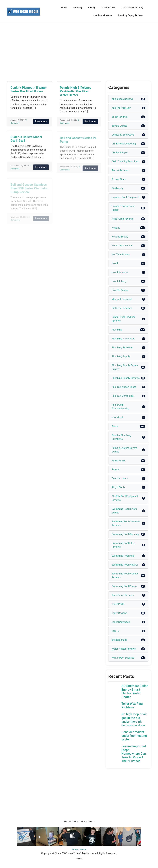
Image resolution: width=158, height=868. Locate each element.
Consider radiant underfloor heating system (134, 736)
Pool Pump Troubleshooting (121, 407)
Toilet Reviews (109, 8)
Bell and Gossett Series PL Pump (78, 142)
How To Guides (120, 290)
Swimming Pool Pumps (124, 586)
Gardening (117, 188)
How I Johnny (119, 281)
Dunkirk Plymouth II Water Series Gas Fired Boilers (29, 89)
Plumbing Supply (121, 356)
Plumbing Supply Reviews (131, 15)
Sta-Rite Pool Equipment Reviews (125, 498)
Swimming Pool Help (123, 556)
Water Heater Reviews (124, 649)
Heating (92, 8)
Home (64, 8)
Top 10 (115, 631)
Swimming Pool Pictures (125, 565)
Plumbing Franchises (123, 339)
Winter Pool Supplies (123, 658)
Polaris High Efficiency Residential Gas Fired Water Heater (76, 91)
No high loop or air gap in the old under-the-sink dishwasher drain (134, 720)
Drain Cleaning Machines (125, 161)
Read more (41, 121)
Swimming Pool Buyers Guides (124, 511)
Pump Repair (119, 461)
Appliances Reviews (122, 99)
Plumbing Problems (122, 348)
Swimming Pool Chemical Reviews (126, 523)
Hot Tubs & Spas (121, 255)
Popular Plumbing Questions (121, 437)
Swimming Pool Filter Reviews (123, 545)
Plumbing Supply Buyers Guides (125, 367)
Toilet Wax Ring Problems (132, 706)
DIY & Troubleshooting (132, 8)
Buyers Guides (119, 126)
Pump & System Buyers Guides (124, 450)
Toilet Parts (118, 604)
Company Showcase (123, 135)
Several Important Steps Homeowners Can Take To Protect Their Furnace (134, 754)
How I (115, 263)
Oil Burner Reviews (122, 308)
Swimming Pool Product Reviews (125, 575)
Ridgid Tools (118, 487)
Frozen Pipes (119, 179)
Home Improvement (122, 246)
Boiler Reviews (120, 117)
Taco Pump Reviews (123, 595)
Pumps (115, 469)
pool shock (118, 417)
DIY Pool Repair (120, 153)
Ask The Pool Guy (121, 108)
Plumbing (77, 8)
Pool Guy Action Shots (124, 387)
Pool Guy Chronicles (123, 396)
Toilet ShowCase (121, 622)
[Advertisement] (79, 52)
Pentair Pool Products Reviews (124, 319)
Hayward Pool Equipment (125, 197)
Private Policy (79, 850)
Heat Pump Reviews (103, 15)
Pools (115, 426)
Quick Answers (120, 478)
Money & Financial (122, 299)
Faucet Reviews (120, 170)
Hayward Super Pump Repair (123, 208)
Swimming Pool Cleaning (125, 534)
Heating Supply (120, 237)
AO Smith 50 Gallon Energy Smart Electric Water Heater (135, 691)
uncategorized (119, 640)
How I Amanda (120, 272)
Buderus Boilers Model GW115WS (26, 140)
